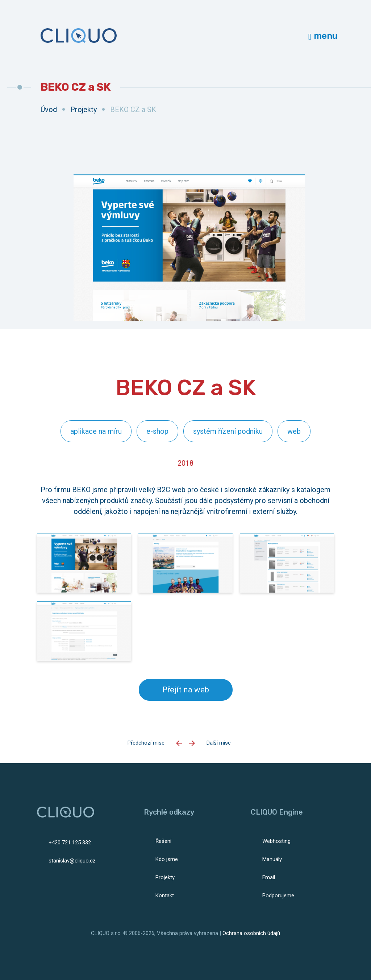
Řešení (163, 841)
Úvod (49, 110)
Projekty (84, 110)
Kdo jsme (167, 859)
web (294, 431)
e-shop (157, 431)
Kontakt (165, 895)
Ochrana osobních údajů (251, 933)
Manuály (272, 859)
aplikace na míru (96, 431)
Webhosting (276, 841)
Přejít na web (186, 690)
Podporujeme (278, 895)
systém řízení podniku (228, 431)
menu (323, 36)
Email (269, 877)
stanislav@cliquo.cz (72, 861)
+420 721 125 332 (70, 843)
